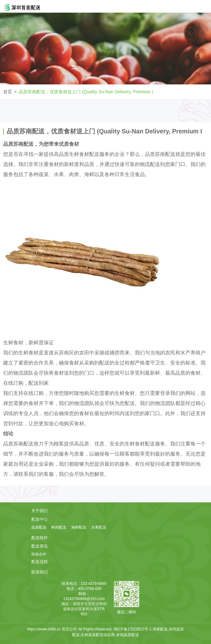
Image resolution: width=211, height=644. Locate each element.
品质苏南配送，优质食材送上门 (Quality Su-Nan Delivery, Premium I (86, 92)
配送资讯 (40, 546)
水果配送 (99, 527)
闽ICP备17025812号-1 (133, 629)
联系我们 (40, 572)
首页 (8, 92)
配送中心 (40, 519)
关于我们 (40, 511)
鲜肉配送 (59, 527)
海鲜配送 (79, 527)
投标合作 (39, 554)
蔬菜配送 (39, 527)
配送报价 (40, 538)
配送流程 (40, 562)
